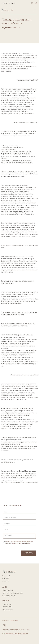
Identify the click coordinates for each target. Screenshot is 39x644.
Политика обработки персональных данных (15, 634)
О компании (6, 576)
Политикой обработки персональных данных (18, 543)
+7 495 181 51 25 (9, 3)
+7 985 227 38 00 (7, 607)
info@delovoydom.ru (8, 610)
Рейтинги (5, 581)
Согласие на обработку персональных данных (16, 630)
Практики (5, 578)
